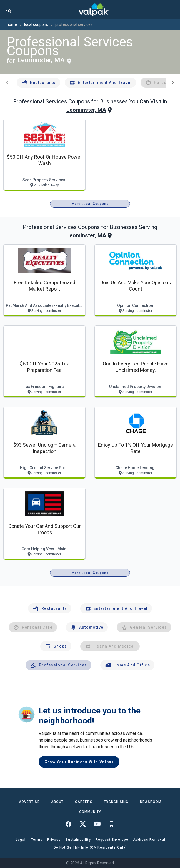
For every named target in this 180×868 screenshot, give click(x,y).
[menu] (8, 10)
